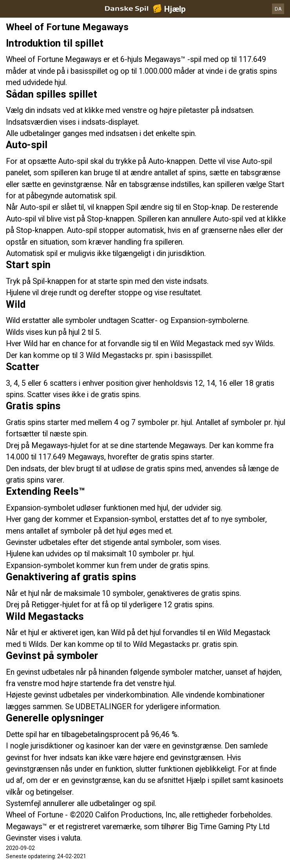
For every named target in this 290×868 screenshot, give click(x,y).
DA (278, 9)
